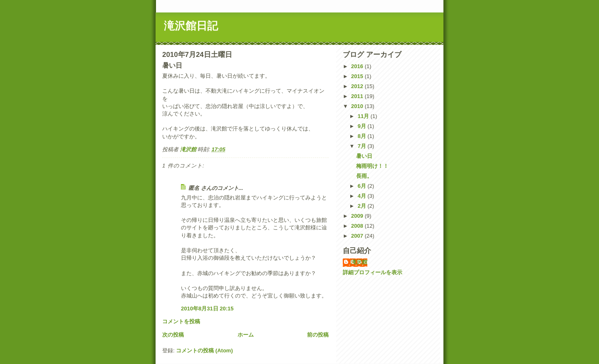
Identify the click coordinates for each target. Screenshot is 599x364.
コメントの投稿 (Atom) (204, 350)
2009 (358, 216)
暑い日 (364, 156)
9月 (363, 126)
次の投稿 (173, 335)
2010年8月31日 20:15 (207, 309)
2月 (363, 206)
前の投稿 (318, 335)
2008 (358, 226)
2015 (358, 76)
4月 (363, 196)
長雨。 (364, 176)
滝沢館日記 (191, 26)
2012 (358, 86)
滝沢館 (359, 262)
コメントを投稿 (181, 321)
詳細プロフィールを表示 (373, 272)
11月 (364, 116)
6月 (363, 186)
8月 (363, 136)
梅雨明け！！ (372, 166)
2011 (358, 96)
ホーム (246, 335)
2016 (358, 66)
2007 (358, 236)
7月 (363, 146)
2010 (358, 106)
